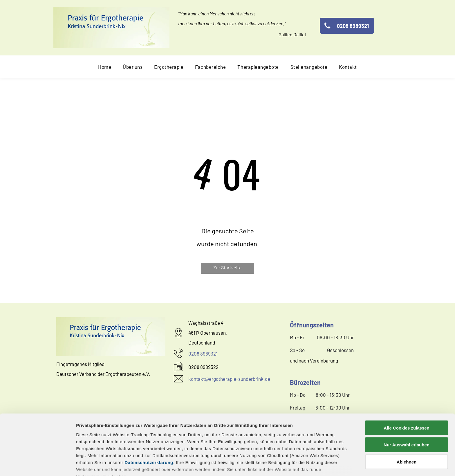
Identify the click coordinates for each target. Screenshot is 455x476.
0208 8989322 (203, 367)
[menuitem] (105, 67)
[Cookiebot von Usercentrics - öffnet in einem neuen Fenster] (38, 465)
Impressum (88, 449)
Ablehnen (407, 425)
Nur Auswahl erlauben (407, 408)
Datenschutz (118, 449)
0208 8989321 (203, 354)
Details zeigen (309, 465)
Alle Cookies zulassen (407, 391)
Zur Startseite (228, 267)
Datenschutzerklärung (149, 426)
